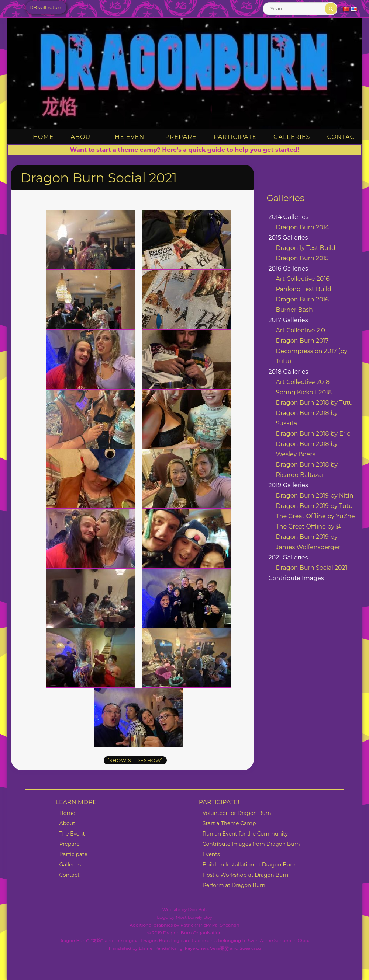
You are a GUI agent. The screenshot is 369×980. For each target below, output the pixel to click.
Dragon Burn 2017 (302, 341)
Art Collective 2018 (303, 382)
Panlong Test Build (304, 289)
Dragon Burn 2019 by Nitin (314, 496)
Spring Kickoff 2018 (304, 392)
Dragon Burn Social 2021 (311, 568)
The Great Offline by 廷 (309, 526)
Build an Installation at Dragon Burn (249, 865)
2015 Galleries (288, 238)
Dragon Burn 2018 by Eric (313, 434)
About (82, 137)
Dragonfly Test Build (306, 248)
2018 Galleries (288, 372)
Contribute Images (296, 578)
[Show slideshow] (135, 760)
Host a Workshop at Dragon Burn (246, 875)
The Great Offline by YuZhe (315, 516)
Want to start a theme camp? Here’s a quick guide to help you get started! (184, 150)
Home (43, 137)
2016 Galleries (288, 268)
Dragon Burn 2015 (302, 258)
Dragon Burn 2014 (302, 227)
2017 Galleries (288, 320)
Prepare (181, 137)
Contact (342, 137)
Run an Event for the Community (245, 834)
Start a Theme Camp (229, 823)
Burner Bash (294, 310)
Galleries (292, 137)
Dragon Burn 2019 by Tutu (314, 506)
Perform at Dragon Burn (234, 885)
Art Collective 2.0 (300, 330)
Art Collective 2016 (302, 279)
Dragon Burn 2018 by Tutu (314, 403)
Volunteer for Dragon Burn (237, 813)
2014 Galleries (288, 217)
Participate (235, 137)
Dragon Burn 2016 (302, 299)
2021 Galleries (288, 557)
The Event (130, 137)
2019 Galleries (288, 485)
